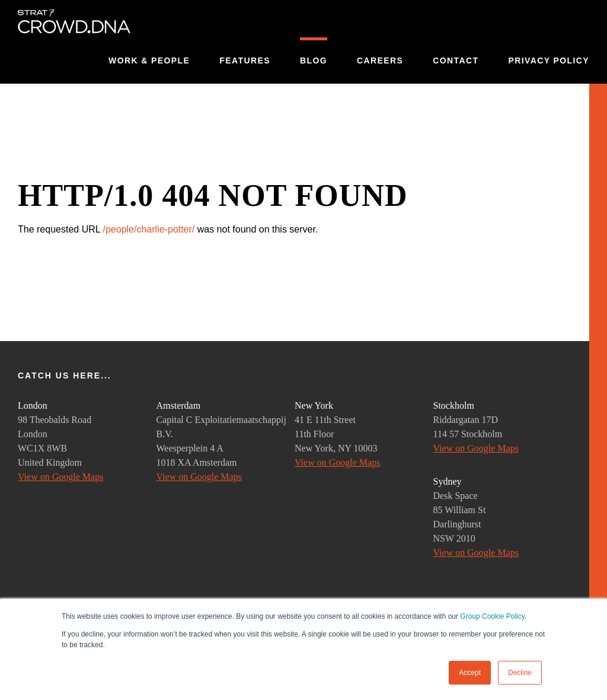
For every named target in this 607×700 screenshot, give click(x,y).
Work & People (149, 61)
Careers (380, 61)
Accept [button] (470, 673)
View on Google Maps (60, 477)
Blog (314, 61)
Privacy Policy (549, 61)
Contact (456, 61)
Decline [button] (520, 673)
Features (245, 61)
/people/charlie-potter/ (148, 229)
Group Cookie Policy (492, 616)
